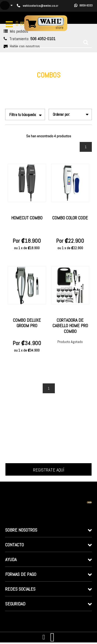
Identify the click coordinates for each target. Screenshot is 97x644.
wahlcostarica (25, 83)
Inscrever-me (48, 469)
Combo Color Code (70, 218)
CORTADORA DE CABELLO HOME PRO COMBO (70, 326)
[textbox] (48, 42)
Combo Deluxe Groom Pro (27, 323)
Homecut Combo (27, 218)
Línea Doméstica (53, 83)
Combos (77, 83)
